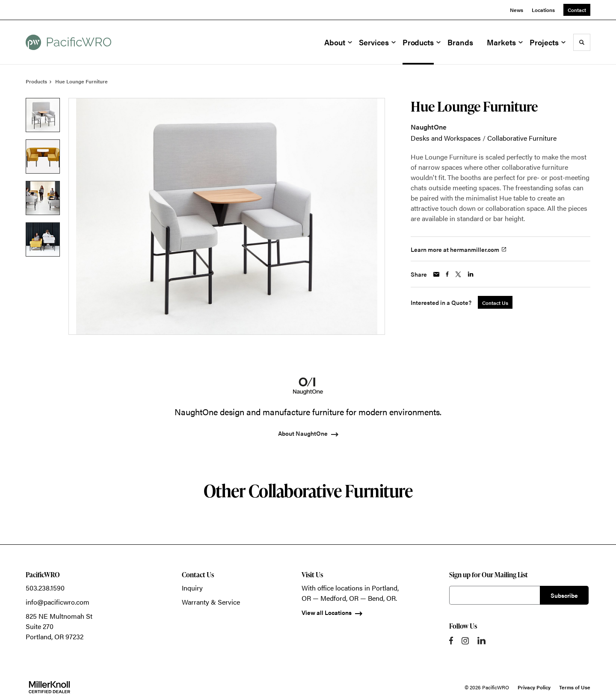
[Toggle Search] (582, 42)
